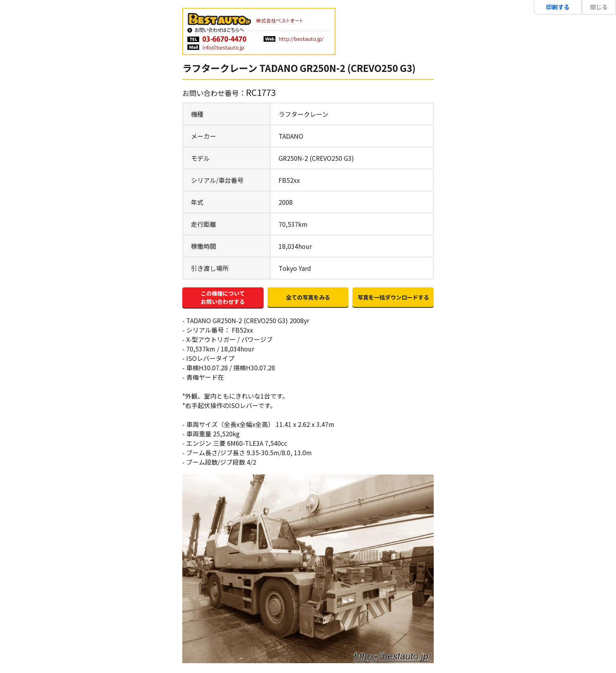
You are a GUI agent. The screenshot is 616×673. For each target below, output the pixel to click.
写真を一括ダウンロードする (393, 297)
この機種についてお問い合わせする (223, 297)
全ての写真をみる (308, 297)
